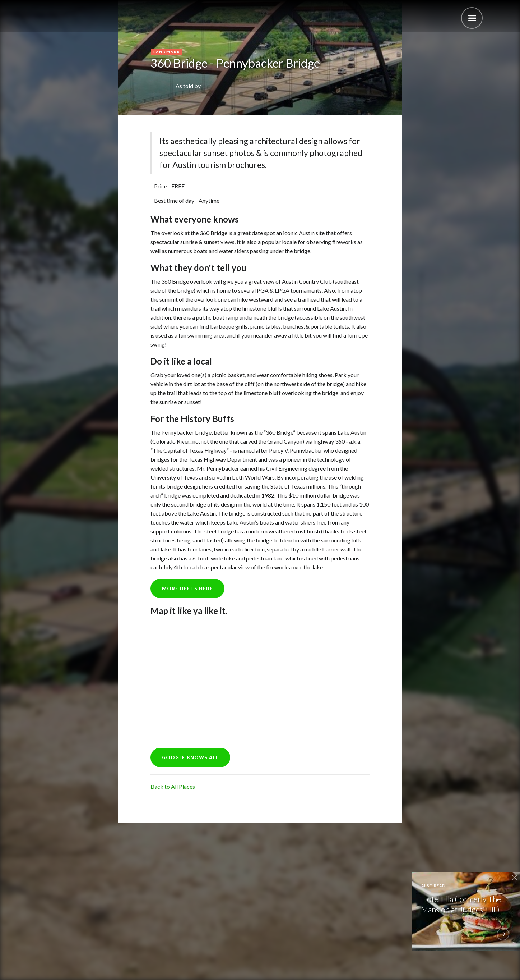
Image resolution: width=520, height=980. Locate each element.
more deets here (187, 589)
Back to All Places (173, 786)
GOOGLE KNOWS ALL (190, 757)
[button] (472, 18)
